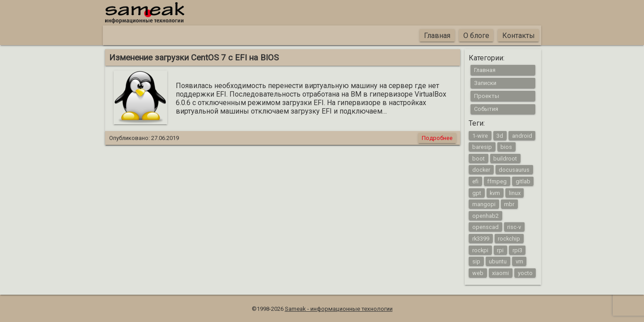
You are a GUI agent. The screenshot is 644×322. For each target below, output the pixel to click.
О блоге (476, 36)
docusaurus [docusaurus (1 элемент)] (514, 170)
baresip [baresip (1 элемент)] (482, 147)
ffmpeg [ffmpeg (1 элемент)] (497, 181)
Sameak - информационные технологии (339, 309)
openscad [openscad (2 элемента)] (485, 227)
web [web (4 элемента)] (478, 273)
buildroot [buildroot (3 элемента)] (505, 158)
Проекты (487, 96)
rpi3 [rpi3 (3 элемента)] (517, 250)
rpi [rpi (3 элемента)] (500, 250)
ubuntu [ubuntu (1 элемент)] (498, 261)
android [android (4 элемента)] (522, 135)
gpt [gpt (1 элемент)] (477, 193)
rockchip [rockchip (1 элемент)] (509, 238)
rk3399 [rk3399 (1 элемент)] (481, 238)
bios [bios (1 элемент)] (506, 147)
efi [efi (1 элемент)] (475, 181)
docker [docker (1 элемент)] (481, 170)
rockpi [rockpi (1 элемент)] (480, 250)
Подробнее (437, 138)
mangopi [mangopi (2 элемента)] (484, 204)
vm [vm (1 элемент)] (519, 261)
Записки (485, 83)
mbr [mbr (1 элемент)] (509, 204)
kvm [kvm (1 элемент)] (495, 193)
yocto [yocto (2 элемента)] (525, 273)
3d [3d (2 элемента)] (500, 135)
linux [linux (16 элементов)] (515, 193)
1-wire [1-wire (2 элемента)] (480, 135)
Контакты (519, 36)
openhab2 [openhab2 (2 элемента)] (485, 215)
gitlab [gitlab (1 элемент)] (523, 181)
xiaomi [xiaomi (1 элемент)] (500, 273)
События (486, 109)
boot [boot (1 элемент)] (479, 158)
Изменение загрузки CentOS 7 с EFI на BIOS (194, 58)
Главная (437, 36)
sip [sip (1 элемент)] (476, 261)
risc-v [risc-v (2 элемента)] (514, 227)
